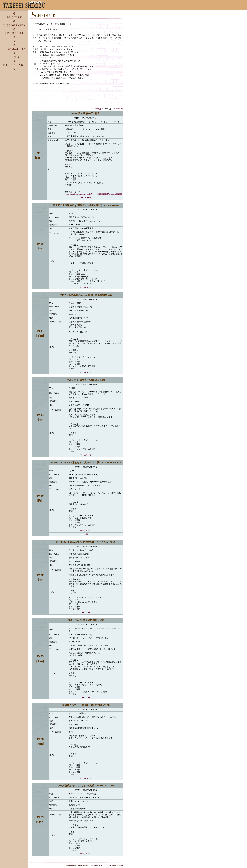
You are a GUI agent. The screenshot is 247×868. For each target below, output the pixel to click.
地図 (86, 534)
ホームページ (85, 198)
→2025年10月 (117, 109)
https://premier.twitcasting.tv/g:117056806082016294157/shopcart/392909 (93, 194)
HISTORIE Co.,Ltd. (101, 865)
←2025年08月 (95, 109)
